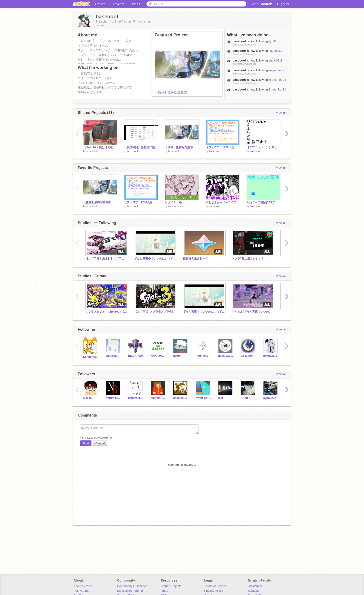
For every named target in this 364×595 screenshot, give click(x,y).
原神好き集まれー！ (195, 259)
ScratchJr (254, 591)
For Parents (81, 591)
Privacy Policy (214, 591)
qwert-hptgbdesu (203, 398)
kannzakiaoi (136, 398)
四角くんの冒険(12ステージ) (263, 202)
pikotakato (270, 356)
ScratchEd (255, 586)
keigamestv (276, 70)
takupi (177, 356)
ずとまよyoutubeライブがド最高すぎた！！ (223, 202)
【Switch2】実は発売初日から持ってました (100, 147)
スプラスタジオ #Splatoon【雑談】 (106, 312)
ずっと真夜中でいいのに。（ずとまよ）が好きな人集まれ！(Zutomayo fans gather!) (155, 259)
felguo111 (275, 51)
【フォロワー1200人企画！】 (223, 147)
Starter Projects (171, 586)
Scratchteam (91, 357)
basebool (92, 151)
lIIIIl (221, 398)
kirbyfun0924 (277, 80)
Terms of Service (216, 586)
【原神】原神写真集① (171, 93)
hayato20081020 (226, 356)
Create (100, 4)
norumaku (215, 206)
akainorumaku (176, 206)
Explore (119, 4)
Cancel (100, 443)
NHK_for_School (158, 356)
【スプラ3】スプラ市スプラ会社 (154, 312)
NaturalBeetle (113, 398)
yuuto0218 (276, 60)
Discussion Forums (130, 591)
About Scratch (83, 586)
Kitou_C (246, 398)
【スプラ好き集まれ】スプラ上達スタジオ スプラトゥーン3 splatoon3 (106, 259)
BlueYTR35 (135, 356)
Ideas (136, 4)
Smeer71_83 (277, 89)
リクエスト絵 (173, 202)
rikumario (202, 356)
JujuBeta (112, 356)
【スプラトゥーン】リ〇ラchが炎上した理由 (263, 147)
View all (281, 113)
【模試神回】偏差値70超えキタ (141, 147)
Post (86, 443)
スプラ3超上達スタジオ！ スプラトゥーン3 (253, 259)
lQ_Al (272, 41)
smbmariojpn (158, 398)
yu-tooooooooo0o (249, 356)
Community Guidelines (132, 586)
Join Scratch (262, 4)
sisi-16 (87, 398)
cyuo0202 (270, 398)
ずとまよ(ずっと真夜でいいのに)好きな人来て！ (253, 312)
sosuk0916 (180, 398)
